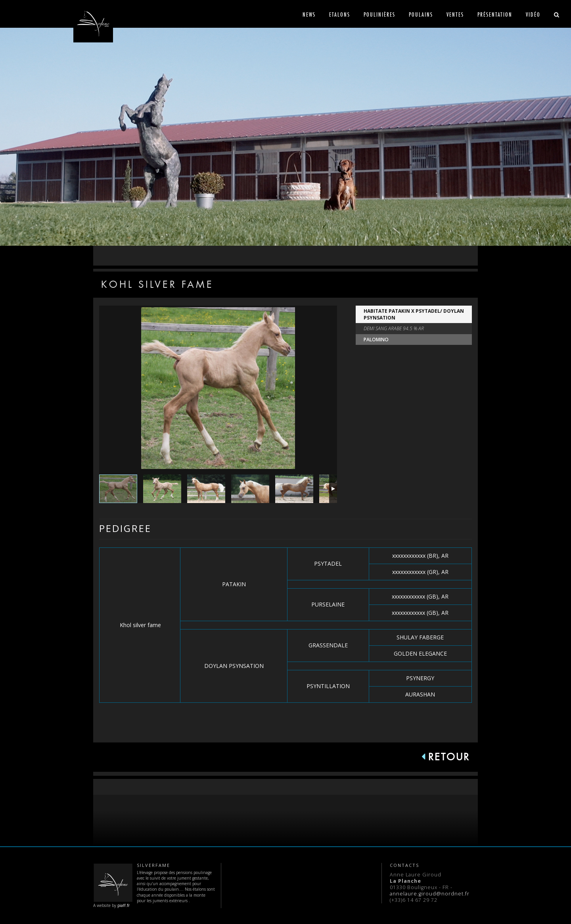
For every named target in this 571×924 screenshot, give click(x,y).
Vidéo (533, 14)
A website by (113, 886)
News (309, 14)
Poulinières (379, 14)
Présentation (495, 14)
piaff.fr (124, 905)
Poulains (421, 14)
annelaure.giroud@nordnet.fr (430, 894)
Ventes (455, 14)
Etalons (340, 14)
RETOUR (446, 757)
